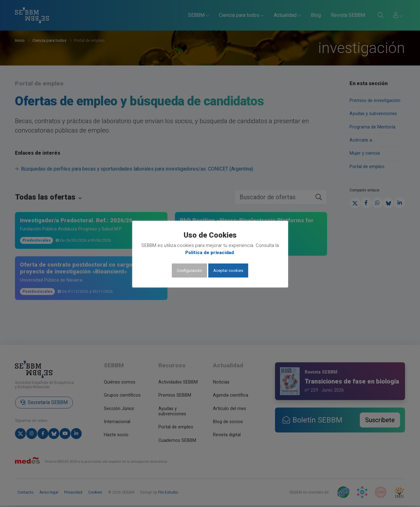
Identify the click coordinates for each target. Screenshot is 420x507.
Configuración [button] (189, 270)
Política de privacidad (210, 253)
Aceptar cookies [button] (228, 270)
